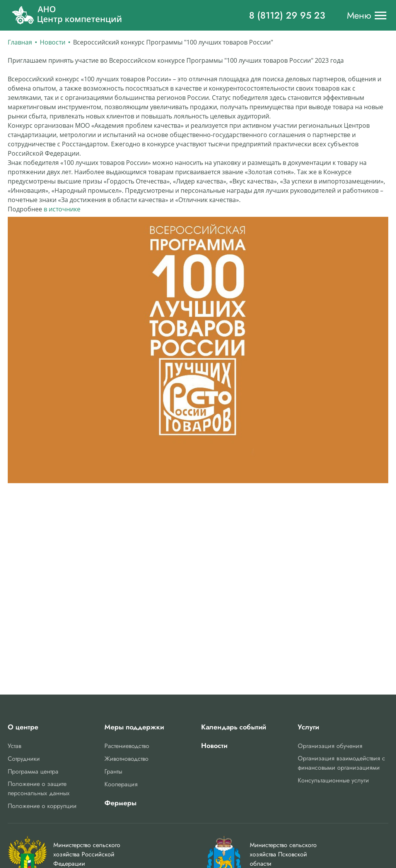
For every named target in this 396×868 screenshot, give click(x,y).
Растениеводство (127, 746)
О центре (23, 727)
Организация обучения (330, 746)
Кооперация (121, 784)
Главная (20, 42)
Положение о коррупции (42, 806)
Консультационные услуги (333, 780)
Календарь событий (234, 727)
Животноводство (126, 759)
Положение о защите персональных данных (39, 788)
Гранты (113, 771)
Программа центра (33, 771)
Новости (53, 42)
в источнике (62, 209)
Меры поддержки (134, 727)
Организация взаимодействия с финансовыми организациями (341, 763)
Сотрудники (24, 759)
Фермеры (120, 803)
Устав (15, 746)
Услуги (308, 727)
